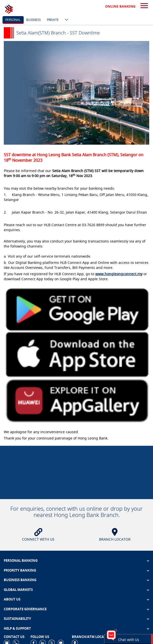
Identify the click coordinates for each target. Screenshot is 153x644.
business (34, 20)
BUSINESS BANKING (20, 580)
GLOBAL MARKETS (18, 590)
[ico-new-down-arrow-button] (65, 20)
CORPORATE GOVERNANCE (25, 609)
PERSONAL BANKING (21, 560)
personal (13, 20)
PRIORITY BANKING (20, 570)
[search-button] (144, 6)
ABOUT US (12, 599)
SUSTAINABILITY (17, 619)
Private (53, 20)
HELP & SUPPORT (17, 628)
